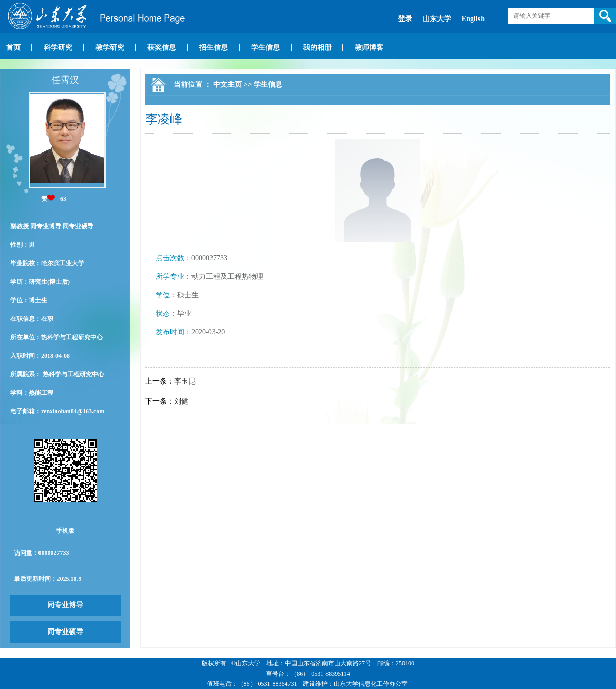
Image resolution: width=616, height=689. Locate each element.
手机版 (65, 531)
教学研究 (110, 47)
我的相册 (317, 47)
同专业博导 (65, 605)
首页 (13, 47)
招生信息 (214, 47)
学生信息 (265, 47)
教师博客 (369, 47)
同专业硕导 (65, 632)
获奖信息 (162, 47)
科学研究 (58, 47)
